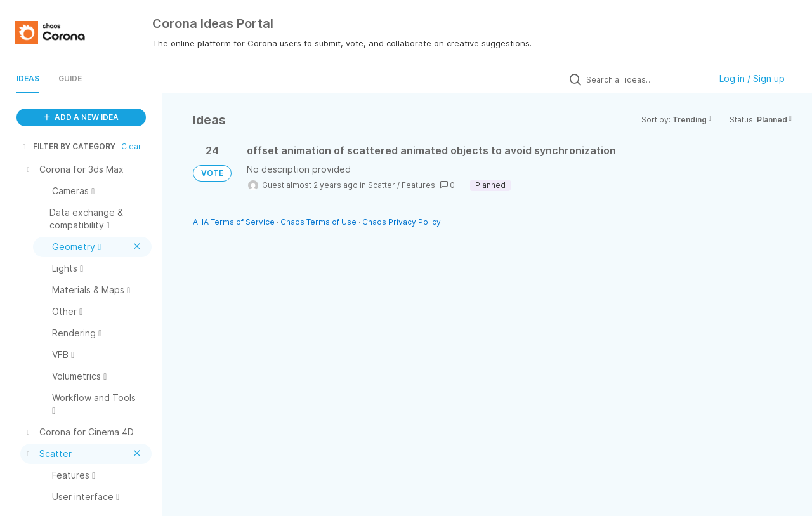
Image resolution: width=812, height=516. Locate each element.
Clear (131, 146)
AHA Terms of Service (235, 222)
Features (418, 185)
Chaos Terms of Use (318, 222)
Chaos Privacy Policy (402, 222)
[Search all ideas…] (645, 79)
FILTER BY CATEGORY (68, 146)
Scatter (382, 185)
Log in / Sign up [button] (752, 78)
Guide (70, 78)
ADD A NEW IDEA (81, 117)
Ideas (28, 78)
